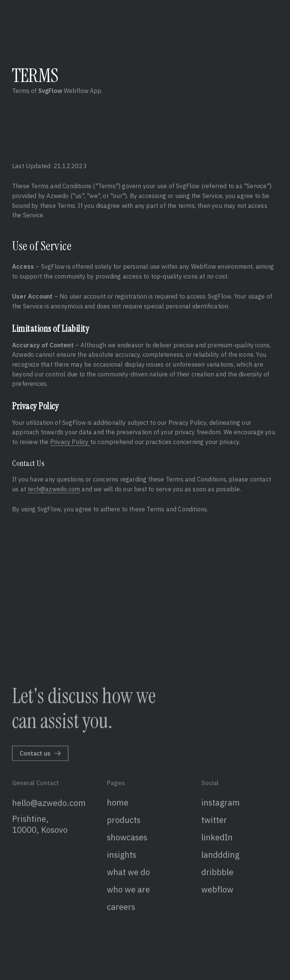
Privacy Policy (70, 442)
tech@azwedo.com (54, 489)
